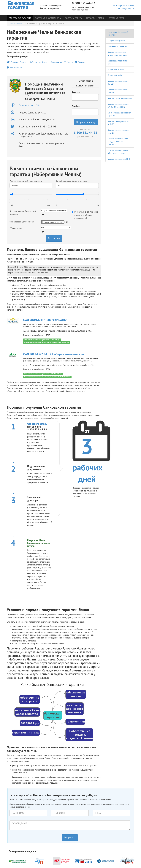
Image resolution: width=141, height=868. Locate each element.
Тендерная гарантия (116, 41)
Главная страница (16, 24)
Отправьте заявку (37, 424)
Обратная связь (116, 18)
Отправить (70, 837)
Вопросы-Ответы (74, 18)
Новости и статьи (95, 18)
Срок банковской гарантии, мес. (71, 181)
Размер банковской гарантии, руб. (26, 181)
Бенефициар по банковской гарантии (23, 213)
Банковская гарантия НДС (119, 159)
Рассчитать (54, 238)
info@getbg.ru (126, 8)
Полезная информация (48, 18)
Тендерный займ (115, 75)
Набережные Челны (124, 5)
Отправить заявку (86, 122)
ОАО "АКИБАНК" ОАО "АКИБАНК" (45, 320)
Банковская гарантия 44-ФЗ (120, 98)
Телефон (76, 106)
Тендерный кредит (116, 69)
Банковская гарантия (20, 18)
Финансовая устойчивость (22, 222)
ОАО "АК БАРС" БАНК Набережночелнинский (54, 354)
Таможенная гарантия (117, 46)
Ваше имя (76, 92)
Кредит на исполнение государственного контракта (118, 142)
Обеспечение (16, 228)
